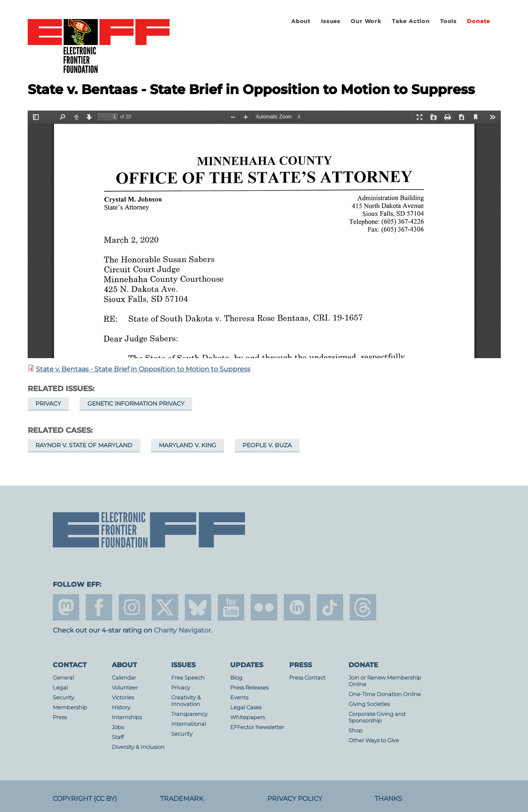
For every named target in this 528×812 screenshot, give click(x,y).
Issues (331, 21)
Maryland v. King (187, 445)
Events (239, 698)
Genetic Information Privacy (136, 404)
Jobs (118, 727)
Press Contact (307, 678)
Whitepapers (247, 717)
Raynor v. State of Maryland (84, 445)
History (121, 707)
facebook (99, 607)
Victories (123, 698)
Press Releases (249, 688)
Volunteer (125, 688)
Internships (127, 717)
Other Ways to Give (374, 740)
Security (64, 698)
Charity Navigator (182, 630)
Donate (478, 21)
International (189, 724)
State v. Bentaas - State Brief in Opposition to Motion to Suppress (143, 369)
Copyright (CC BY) (85, 799)
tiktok (330, 607)
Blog (236, 678)
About (301, 21)
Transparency (189, 714)
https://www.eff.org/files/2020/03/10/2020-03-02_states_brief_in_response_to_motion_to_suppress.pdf (264, 234)
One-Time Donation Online (385, 694)
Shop (356, 731)
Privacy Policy (295, 799)
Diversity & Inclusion (138, 747)
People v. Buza (267, 445)
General (63, 678)
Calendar (124, 678)
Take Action (411, 21)
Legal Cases (246, 707)
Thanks (388, 799)
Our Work (366, 21)
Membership (70, 707)
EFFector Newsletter (257, 727)
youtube (231, 607)
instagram (132, 607)
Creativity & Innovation (186, 701)
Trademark (182, 799)
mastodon (66, 607)
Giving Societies (369, 704)
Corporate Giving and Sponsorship (377, 717)
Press (60, 717)
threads (363, 607)
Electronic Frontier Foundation (99, 47)
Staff (118, 737)
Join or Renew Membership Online (385, 681)
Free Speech (188, 678)
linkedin (297, 607)
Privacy (48, 404)
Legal (60, 688)
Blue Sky (198, 607)
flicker (264, 607)
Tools (448, 21)
